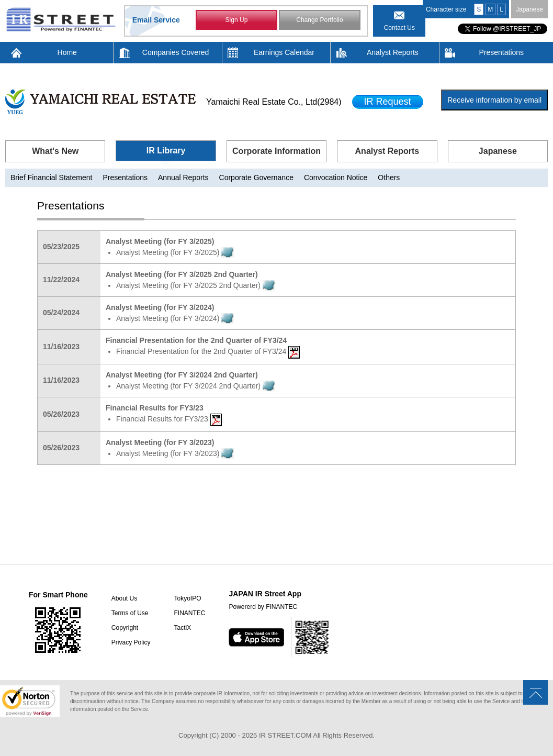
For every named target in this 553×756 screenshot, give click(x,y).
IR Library (166, 151)
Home (67, 52)
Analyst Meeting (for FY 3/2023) (175, 453)
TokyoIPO (187, 598)
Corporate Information (276, 151)
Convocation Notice (336, 177)
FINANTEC (189, 613)
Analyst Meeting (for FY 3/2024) (175, 318)
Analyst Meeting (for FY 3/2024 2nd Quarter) (196, 386)
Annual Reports (183, 177)
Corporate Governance (256, 177)
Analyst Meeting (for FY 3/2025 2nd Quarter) (196, 285)
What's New (55, 151)
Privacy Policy (131, 642)
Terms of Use (130, 613)
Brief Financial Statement (51, 177)
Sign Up (237, 20)
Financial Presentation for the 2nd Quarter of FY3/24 (208, 351)
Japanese (529, 9)
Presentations (501, 52)
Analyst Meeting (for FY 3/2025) (175, 252)
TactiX (182, 628)
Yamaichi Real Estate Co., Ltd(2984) (274, 102)
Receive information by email (494, 100)
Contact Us (399, 28)
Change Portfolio (319, 20)
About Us (124, 598)
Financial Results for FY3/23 (169, 419)
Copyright (125, 628)
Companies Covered (176, 52)
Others (389, 177)
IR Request (388, 102)
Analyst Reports (393, 52)
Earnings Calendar (284, 52)
